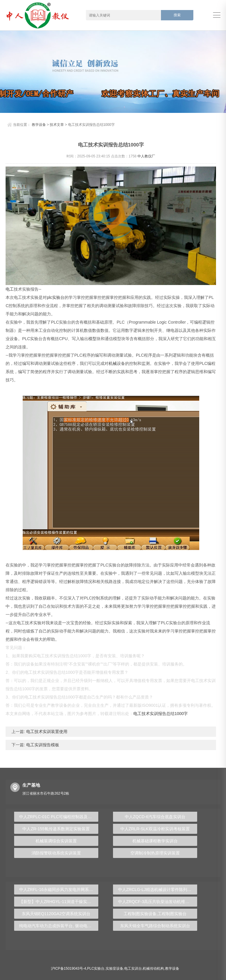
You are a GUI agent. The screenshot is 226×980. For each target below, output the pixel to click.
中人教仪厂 (146, 156)
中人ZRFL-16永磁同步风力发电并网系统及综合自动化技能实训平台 (59, 890)
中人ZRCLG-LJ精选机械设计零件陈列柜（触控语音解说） (158, 890)
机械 (113, 363)
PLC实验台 (96, 969)
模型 (92, 339)
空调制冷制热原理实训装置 (155, 853)
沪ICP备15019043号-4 (69, 969)
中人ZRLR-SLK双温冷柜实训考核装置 (155, 829)
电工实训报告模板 (42, 745)
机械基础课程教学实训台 (155, 841)
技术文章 (57, 125)
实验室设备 (114, 969)
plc (49, 297)
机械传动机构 (153, 969)
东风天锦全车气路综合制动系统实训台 (155, 926)
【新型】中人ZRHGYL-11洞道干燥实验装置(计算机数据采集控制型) (59, 902)
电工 (10, 289)
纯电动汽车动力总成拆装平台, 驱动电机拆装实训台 (59, 926)
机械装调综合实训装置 (56, 841)
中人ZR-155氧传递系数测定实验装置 (56, 829)
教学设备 (39, 125)
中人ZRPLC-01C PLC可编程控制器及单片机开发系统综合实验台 (59, 817)
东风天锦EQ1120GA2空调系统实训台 (56, 914)
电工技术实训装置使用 (46, 732)
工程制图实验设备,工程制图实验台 (155, 914)
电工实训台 (133, 969)
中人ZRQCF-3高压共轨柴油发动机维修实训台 (158, 902)
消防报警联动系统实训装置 (56, 853)
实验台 (58, 297)
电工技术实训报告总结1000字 (161, 714)
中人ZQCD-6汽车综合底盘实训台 (155, 817)
